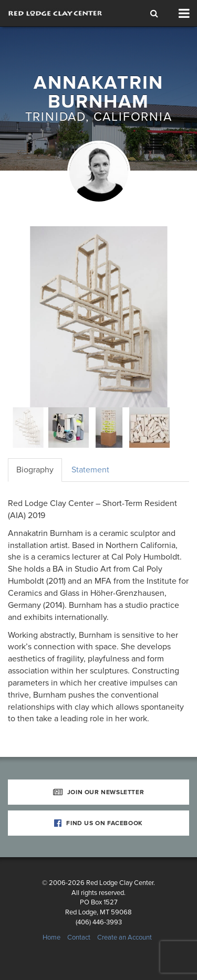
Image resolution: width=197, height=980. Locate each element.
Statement (90, 470)
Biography (35, 470)
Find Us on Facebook (98, 823)
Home (51, 937)
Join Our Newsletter (99, 792)
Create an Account (125, 937)
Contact (79, 937)
